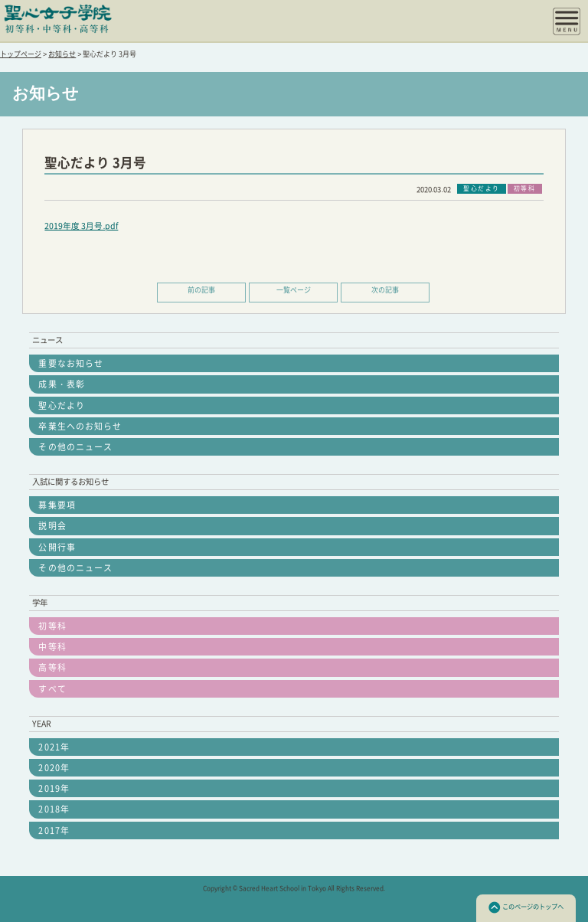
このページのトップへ (526, 907)
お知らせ (62, 54)
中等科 (52, 647)
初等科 (52, 626)
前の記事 (201, 290)
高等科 (52, 667)
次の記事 (385, 290)
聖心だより (61, 405)
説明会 (52, 526)
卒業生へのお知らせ (80, 426)
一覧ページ (294, 290)
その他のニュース (75, 447)
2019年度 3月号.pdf (81, 226)
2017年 (54, 830)
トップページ (21, 54)
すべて (52, 689)
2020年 (54, 768)
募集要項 (57, 505)
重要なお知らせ (71, 363)
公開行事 (57, 547)
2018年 (54, 809)
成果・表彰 (61, 384)
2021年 (54, 747)
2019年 (54, 788)
